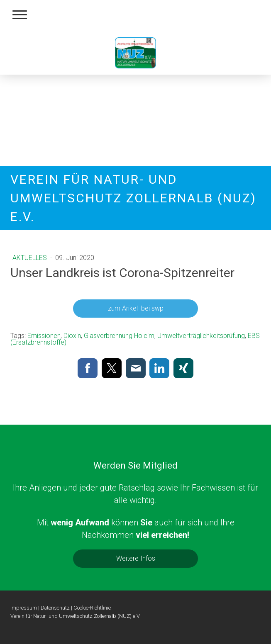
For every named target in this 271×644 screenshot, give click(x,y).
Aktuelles (31, 258)
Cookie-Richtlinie (92, 608)
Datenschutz (55, 608)
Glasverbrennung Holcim (119, 336)
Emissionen (44, 336)
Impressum (24, 608)
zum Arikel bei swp (136, 308)
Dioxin (72, 336)
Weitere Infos (136, 558)
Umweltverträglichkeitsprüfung (201, 336)
